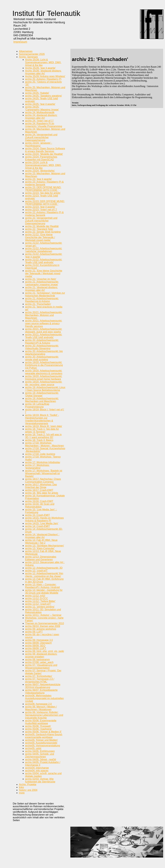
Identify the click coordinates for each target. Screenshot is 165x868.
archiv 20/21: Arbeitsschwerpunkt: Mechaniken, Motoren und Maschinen (44, 315)
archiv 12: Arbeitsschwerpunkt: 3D (44, 568)
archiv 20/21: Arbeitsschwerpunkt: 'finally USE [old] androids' (44, 336)
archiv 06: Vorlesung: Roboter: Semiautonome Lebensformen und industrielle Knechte (44, 715)
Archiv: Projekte (28, 784)
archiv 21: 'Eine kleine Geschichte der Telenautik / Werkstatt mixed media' (44, 273)
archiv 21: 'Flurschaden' (38, 304)
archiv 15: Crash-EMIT (38, 515)
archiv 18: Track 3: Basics (39, 440)
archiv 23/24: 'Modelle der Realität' (44, 154)
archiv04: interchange (37, 768)
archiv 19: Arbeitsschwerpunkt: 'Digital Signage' (42, 394)
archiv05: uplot (33, 748)
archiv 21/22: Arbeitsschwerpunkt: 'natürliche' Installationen (44, 250)
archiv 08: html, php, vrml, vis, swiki (45, 651)
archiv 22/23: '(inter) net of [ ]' (41, 210)
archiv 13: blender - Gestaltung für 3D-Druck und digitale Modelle (44, 591)
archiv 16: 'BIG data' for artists (42, 493)
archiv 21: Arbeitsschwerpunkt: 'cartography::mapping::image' (42, 283)
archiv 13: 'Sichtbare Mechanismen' (45, 546)
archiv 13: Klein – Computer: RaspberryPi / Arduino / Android (42, 586)
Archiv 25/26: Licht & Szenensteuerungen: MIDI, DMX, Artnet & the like (43, 62)
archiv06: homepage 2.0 (39, 704)
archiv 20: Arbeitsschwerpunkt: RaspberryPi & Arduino (42, 342)
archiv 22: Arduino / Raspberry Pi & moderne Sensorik (44, 214)
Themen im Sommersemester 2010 (45, 623)
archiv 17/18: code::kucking (40, 454)
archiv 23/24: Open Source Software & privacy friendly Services (45, 150)
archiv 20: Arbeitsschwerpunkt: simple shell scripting (42, 358)
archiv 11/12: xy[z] (35, 596)
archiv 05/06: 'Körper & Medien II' (43, 732)
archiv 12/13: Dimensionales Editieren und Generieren (41, 558)
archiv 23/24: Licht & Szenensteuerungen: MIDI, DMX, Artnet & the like (43, 165)
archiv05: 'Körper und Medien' (42, 740)
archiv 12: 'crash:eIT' (37, 571)
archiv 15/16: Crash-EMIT (39, 501)
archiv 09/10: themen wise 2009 (43, 626)
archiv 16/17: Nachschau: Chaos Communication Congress (43, 480)
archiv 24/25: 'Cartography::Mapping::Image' (42, 108)
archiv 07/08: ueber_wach (39, 662)
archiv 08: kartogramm (37, 659)
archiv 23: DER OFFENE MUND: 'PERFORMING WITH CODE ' (43, 189)
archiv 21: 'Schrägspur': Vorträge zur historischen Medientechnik (45, 294)
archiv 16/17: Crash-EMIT (39, 490)
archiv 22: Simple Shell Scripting (43, 232)
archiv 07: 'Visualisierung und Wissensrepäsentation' (41, 666)
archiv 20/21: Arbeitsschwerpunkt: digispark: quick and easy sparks (44, 330)
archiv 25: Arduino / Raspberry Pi (43, 79)
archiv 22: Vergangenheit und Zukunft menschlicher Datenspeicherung (41, 221)
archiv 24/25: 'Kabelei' (37, 93)
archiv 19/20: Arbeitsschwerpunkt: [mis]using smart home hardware (44, 378)
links (21, 787)
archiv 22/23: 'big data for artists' (43, 193)
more (22, 793)
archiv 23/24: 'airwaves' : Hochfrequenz (39, 144)
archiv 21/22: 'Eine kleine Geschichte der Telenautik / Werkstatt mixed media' (40, 237)
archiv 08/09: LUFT (36, 648)
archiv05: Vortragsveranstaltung (43, 746)
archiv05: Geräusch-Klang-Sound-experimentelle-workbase (44, 736)
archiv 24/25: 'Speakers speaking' (44, 96)
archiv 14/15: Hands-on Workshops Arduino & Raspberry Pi (45, 519)
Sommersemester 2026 (32, 54)
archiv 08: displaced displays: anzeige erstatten (41, 655)
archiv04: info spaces (37, 771)
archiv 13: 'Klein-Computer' (40, 548)
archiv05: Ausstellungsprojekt (41, 743)
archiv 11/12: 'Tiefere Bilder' (40, 601)
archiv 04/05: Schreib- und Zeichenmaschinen (40, 755)
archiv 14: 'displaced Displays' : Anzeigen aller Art (42, 536)
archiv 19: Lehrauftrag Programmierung (37, 405)
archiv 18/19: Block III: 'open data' (44, 426)
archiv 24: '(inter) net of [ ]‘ (39, 121)
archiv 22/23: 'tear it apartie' (40, 207)
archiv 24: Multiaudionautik (40, 112)
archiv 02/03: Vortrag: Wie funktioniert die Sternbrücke (40, 780)
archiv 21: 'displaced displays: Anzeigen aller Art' (42, 289)
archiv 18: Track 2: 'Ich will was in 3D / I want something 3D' (43, 436)
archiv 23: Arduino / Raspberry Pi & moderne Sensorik (44, 183)
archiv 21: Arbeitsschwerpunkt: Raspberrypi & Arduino (42, 300)
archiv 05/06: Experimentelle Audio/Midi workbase (41, 722)
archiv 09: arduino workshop (41, 629)
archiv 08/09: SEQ (35, 646)
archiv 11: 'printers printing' (40, 607)
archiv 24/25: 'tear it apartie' (40, 104)
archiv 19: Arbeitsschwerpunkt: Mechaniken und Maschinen (42, 400)
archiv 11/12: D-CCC (37, 598)
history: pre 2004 (28, 790)
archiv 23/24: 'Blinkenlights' (40, 171)
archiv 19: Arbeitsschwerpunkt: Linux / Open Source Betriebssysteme (45, 389)
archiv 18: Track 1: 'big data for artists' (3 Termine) (42, 430)
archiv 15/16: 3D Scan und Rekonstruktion (40, 505)
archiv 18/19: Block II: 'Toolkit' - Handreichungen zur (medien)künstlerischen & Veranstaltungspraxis (42, 419)
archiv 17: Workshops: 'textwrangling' (37, 466)
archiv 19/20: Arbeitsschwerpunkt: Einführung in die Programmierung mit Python (44, 365)
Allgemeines (26, 51)
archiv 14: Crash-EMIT (38, 526)
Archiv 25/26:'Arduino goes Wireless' (45, 76)
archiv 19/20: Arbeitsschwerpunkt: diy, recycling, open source (44, 383)
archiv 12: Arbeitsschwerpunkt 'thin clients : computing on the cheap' (44, 575)
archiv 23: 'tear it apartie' (39, 179)
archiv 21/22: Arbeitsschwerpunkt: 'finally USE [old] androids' (44, 261)
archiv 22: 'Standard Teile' (39, 229)
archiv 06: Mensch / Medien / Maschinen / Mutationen (41, 708)
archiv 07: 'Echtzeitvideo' (39, 676)
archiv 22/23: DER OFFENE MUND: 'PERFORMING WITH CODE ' (45, 203)
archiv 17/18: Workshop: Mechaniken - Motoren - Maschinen (45, 444)
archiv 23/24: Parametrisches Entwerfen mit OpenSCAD (41, 158)
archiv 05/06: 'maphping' (39, 729)
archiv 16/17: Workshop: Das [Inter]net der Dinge (41, 486)
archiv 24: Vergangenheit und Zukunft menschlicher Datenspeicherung (41, 137)
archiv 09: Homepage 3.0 (39, 640)
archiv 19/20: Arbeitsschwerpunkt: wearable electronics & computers (44, 372)
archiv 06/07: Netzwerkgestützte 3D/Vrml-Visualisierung (43, 686)
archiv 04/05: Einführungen (40, 751)
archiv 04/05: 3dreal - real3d (41, 759)
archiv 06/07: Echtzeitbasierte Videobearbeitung (41, 691)
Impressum (20, 42)
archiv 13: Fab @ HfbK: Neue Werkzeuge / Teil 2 (41, 541)
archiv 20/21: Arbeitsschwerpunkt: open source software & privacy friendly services (44, 323)
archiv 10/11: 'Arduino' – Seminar (43, 615)
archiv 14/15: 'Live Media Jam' (42, 523)
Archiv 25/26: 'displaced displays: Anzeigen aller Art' (43, 72)
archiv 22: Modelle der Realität (42, 226)
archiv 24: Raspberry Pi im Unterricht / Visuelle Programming (44, 125)
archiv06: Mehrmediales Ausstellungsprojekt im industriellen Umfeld (45, 698)
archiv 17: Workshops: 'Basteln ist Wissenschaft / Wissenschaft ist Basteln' (44, 473)
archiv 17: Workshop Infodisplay (43, 462)
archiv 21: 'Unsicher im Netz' (41, 279)
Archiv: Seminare (28, 57)
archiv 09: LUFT (34, 632)
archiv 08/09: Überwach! (39, 643)
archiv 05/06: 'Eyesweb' (38, 726)
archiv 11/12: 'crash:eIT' (38, 604)
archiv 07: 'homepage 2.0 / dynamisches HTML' (40, 680)
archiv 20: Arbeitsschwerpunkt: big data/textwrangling (44, 353)
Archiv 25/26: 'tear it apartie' (40, 68)
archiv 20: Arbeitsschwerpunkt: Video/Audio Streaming (42, 347)
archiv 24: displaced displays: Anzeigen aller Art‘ (41, 117)
